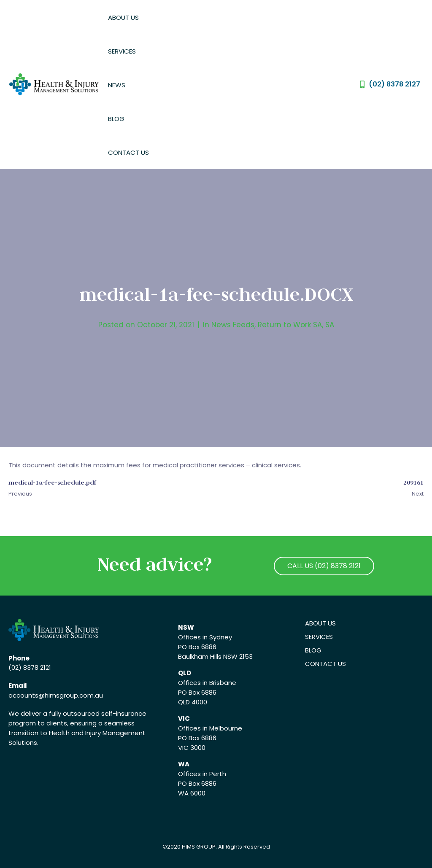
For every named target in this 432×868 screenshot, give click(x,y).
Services (122, 51)
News (117, 85)
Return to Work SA (290, 325)
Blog (116, 119)
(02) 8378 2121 (30, 667)
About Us (123, 18)
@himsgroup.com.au (71, 695)
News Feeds (233, 325)
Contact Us (128, 152)
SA (330, 325)
